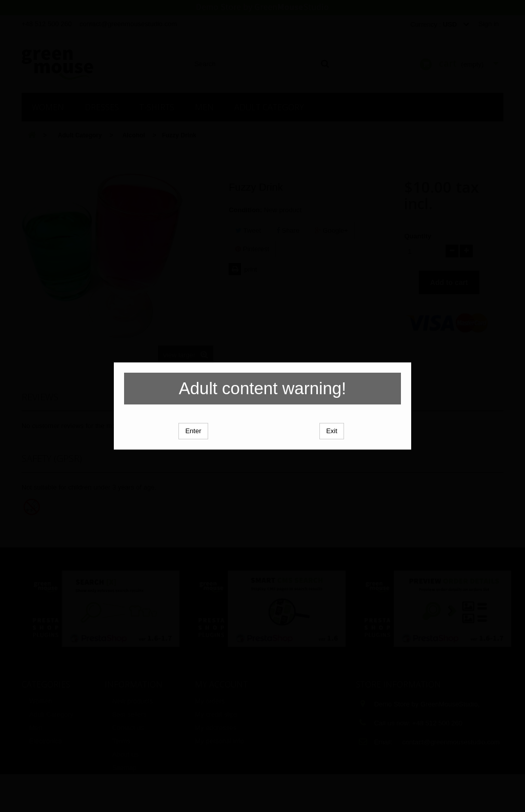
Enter (193, 449)
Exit (332, 449)
